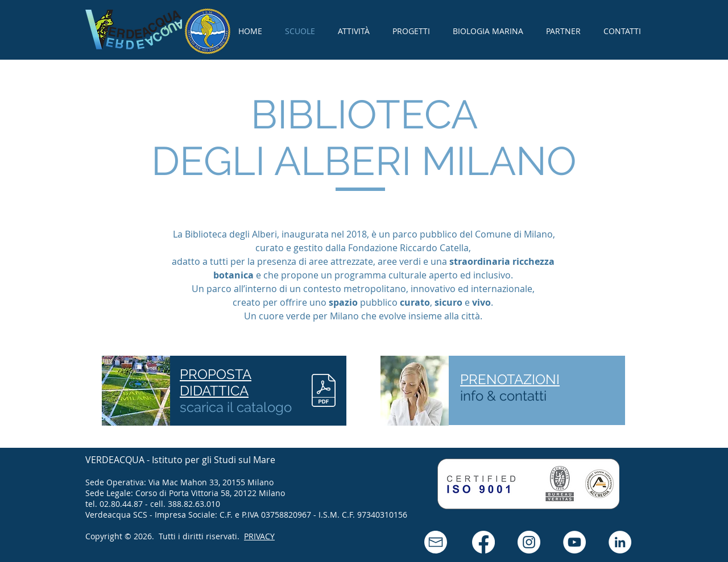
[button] (436, 542)
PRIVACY (259, 536)
